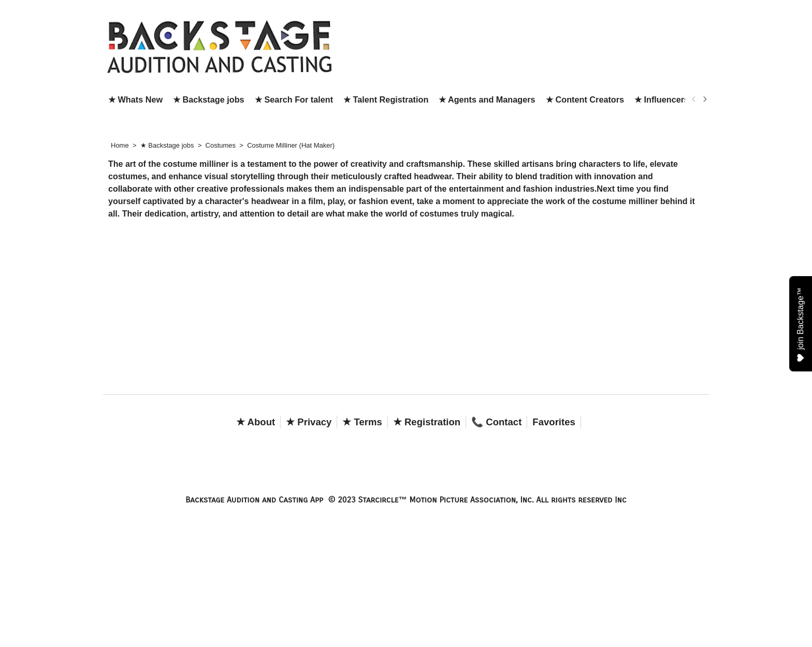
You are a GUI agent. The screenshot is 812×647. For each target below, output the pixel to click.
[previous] (694, 99)
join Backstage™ (801, 324)
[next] (704, 99)
